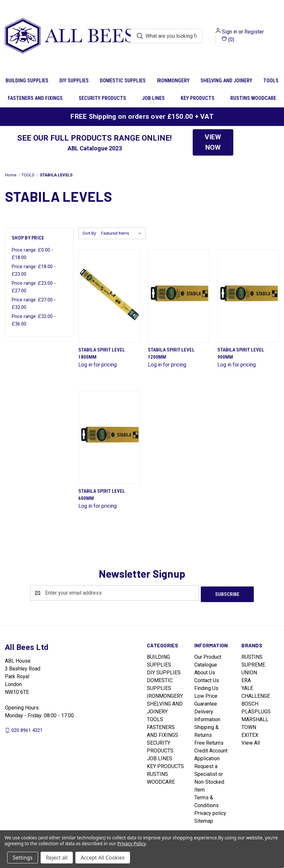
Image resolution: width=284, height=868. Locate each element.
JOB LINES (153, 98)
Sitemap (204, 820)
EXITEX (250, 734)
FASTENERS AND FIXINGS (35, 98)
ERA (246, 679)
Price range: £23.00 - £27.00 (34, 287)
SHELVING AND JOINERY (226, 81)
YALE (247, 687)
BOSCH (250, 703)
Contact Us (207, 679)
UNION (249, 671)
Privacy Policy (131, 843)
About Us (205, 671)
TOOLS (155, 718)
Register (254, 32)
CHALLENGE (256, 695)
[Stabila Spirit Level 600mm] (109, 437)
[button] (213, 142)
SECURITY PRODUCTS (102, 98)
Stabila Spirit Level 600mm (102, 495)
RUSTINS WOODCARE (253, 98)
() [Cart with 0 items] (228, 39)
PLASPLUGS (256, 710)
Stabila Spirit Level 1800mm (102, 354)
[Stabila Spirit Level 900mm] (248, 296)
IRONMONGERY (173, 81)
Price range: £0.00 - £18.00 (32, 254)
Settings (23, 858)
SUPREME (253, 663)
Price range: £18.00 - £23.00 (34, 270)
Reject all (57, 858)
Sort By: (90, 233)
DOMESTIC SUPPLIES (123, 81)
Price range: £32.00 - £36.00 (34, 320)
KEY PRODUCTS (198, 98)
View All (251, 742)
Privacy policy (210, 812)
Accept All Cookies (103, 858)
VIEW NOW (213, 142)
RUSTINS (252, 656)
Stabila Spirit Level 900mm (241, 354)
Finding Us (206, 687)
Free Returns (209, 742)
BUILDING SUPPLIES (27, 81)
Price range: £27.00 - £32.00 (34, 303)
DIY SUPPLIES (74, 81)
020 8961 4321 (27, 729)
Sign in (230, 32)
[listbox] (123, 233)
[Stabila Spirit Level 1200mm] (179, 296)
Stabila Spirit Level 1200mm (171, 354)
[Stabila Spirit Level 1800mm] (109, 296)
